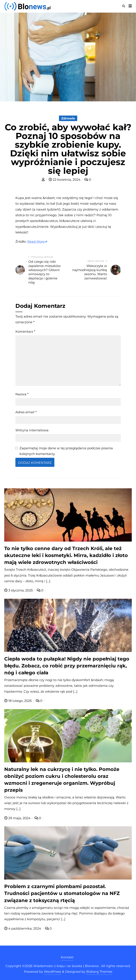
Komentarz (25, 332)
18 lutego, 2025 (18, 701)
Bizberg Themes (99, 972)
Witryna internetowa (32, 430)
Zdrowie (68, 118)
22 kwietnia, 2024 (65, 180)
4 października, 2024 (23, 929)
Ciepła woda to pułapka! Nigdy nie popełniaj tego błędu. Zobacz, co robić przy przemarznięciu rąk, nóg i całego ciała (67, 666)
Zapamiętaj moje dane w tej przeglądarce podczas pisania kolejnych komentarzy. (66, 451)
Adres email (26, 412)
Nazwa (22, 394)
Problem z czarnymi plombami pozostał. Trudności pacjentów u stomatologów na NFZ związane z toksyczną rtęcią (62, 893)
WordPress (53, 972)
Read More (36, 242)
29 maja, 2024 (18, 818)
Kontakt (67, 957)
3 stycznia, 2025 (19, 590)
